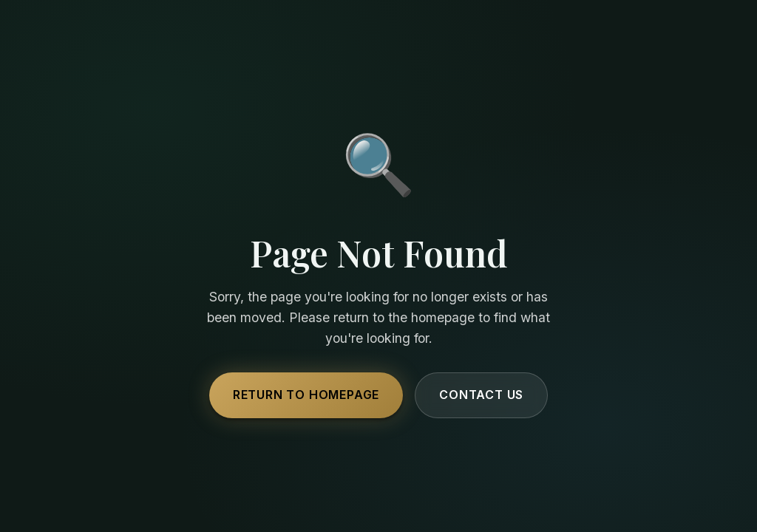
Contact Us (481, 395)
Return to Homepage (306, 395)
